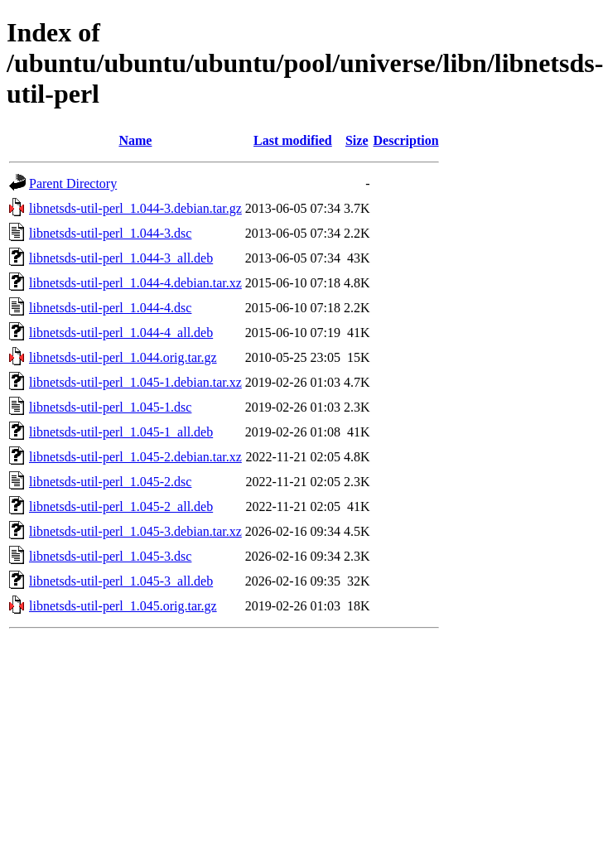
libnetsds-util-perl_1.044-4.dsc (110, 308)
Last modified (293, 140)
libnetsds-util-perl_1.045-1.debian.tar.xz (135, 382)
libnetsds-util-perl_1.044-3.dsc (110, 233)
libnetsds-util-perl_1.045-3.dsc (110, 556)
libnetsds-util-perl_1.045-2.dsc (110, 482)
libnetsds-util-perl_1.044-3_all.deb (121, 258)
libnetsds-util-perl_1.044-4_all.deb (121, 333)
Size (357, 140)
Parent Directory (73, 183)
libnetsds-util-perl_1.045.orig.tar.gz (123, 606)
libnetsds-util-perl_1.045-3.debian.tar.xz (135, 531)
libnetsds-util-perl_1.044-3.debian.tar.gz (135, 208)
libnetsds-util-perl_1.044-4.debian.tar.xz (135, 283)
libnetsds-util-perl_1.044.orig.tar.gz (123, 357)
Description (406, 140)
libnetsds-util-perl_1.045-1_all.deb (121, 432)
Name (135, 140)
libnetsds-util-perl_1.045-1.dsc (110, 407)
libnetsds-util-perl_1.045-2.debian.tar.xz (135, 457)
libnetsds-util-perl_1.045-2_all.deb (121, 506)
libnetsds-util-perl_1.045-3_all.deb (121, 581)
